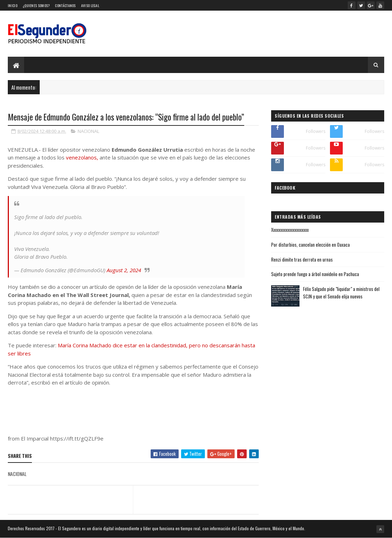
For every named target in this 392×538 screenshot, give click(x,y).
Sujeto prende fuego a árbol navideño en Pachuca (315, 274)
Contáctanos (65, 5)
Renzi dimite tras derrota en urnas (302, 259)
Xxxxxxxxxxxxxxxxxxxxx (290, 230)
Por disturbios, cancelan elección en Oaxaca (310, 245)
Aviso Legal (90, 5)
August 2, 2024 (124, 270)
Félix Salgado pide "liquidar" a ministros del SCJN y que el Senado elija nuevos (341, 293)
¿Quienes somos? (36, 5)
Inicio (13, 5)
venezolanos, (82, 157)
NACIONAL (88, 131)
